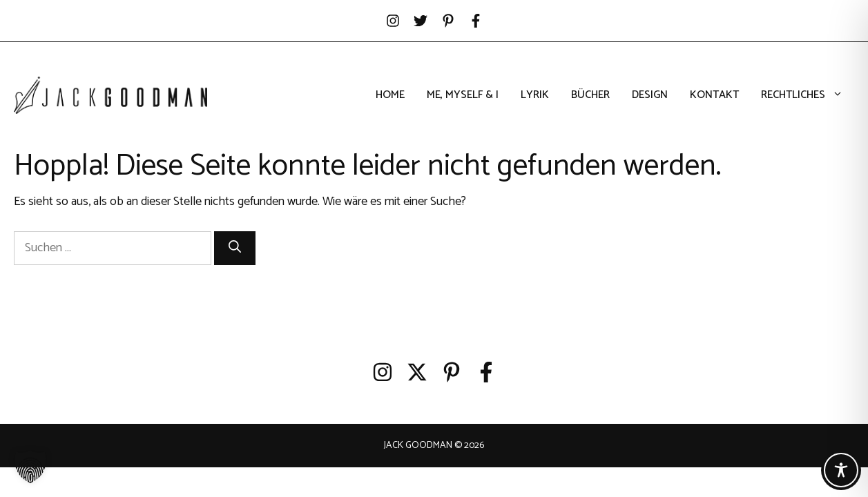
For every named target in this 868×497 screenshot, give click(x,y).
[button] (30, 467)
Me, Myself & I (463, 95)
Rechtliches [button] (808, 95)
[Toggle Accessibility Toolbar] (841, 470)
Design (650, 95)
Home (390, 95)
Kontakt (714, 95)
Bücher (590, 95)
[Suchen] (235, 248)
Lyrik (535, 95)
